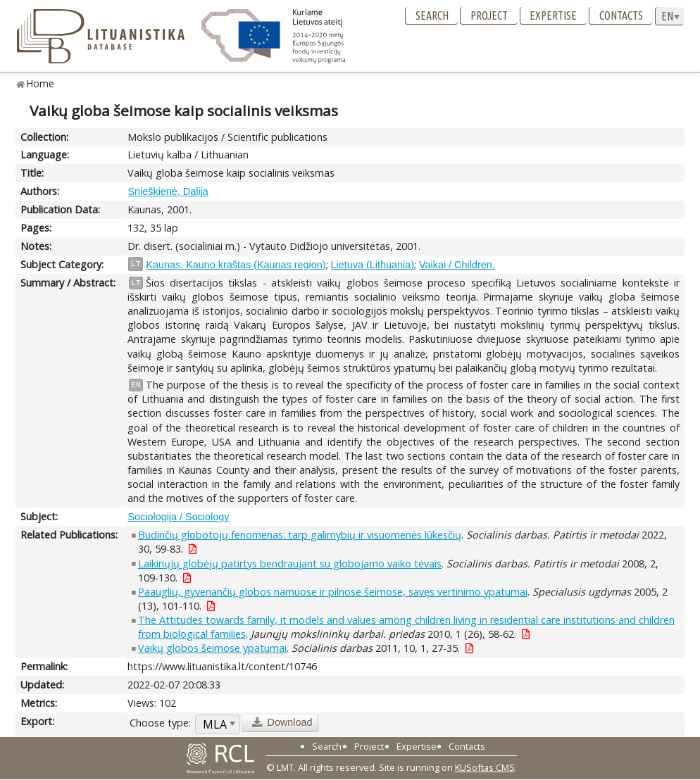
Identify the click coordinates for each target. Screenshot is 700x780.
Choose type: (160, 723)
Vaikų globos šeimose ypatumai (212, 648)
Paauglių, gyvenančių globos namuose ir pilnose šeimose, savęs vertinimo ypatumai (333, 592)
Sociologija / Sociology (178, 517)
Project (489, 15)
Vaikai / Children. (457, 265)
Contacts (621, 15)
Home (40, 83)
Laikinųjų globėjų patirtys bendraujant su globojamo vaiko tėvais (290, 564)
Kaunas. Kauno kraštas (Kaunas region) (236, 265)
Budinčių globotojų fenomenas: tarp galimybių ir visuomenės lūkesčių (300, 535)
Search (432, 15)
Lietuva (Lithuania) (373, 265)
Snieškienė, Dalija (168, 191)
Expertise (553, 15)
